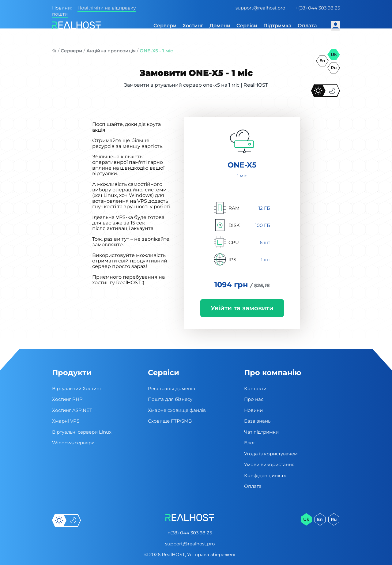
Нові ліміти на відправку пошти (94, 11)
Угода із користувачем (271, 454)
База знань (257, 421)
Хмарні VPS (66, 421)
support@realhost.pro (260, 8)
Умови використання (269, 464)
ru (334, 68)
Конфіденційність (265, 475)
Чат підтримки (261, 432)
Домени (220, 26)
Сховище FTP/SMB (170, 421)
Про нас (254, 399)
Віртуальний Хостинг (77, 388)
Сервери (165, 26)
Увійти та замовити (242, 308)
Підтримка (277, 26)
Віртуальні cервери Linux (82, 432)
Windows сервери (73, 443)
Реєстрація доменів (171, 388)
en (322, 61)
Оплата (307, 26)
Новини (253, 410)
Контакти (255, 388)
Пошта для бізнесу (170, 399)
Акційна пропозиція (111, 51)
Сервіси (247, 26)
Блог (250, 443)
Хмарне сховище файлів (177, 410)
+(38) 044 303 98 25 (318, 8)
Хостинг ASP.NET (72, 410)
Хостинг (193, 26)
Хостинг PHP (67, 399)
